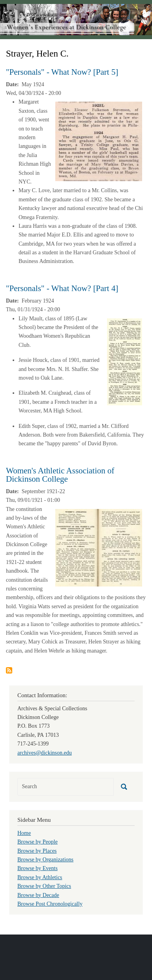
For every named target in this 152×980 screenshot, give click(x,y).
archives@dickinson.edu (45, 753)
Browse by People (38, 842)
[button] (99, 141)
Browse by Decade (38, 895)
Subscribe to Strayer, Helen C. (9, 670)
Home (24, 833)
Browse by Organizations (45, 860)
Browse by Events (38, 868)
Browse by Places (37, 851)
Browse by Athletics (40, 877)
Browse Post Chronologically (50, 904)
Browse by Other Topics (44, 886)
